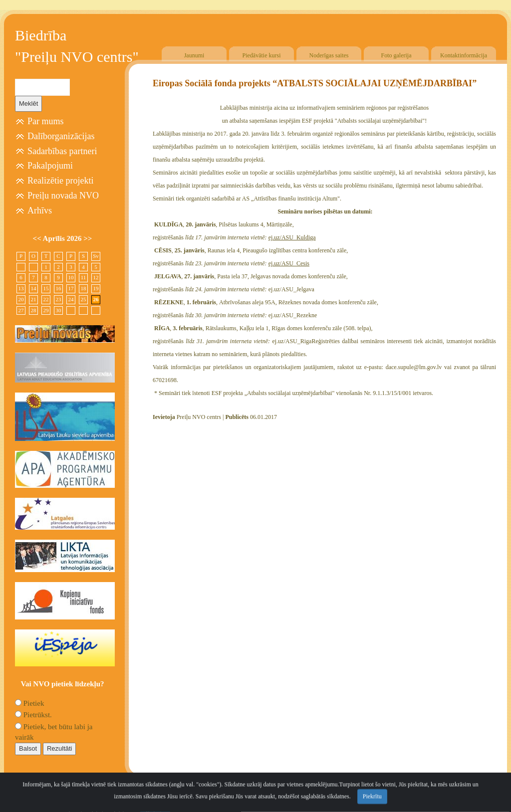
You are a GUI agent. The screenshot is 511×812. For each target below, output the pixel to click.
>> (88, 238)
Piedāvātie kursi (262, 55)
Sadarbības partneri (62, 151)
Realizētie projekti (60, 181)
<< (38, 238)
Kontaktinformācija (464, 55)
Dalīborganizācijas (61, 136)
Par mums (46, 121)
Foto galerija (396, 55)
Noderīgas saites (329, 55)
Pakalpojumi (50, 166)
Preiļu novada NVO (63, 196)
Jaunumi (194, 55)
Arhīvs (40, 210)
